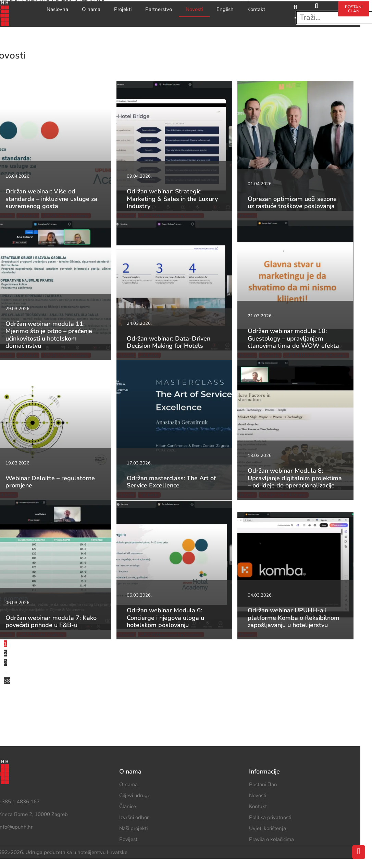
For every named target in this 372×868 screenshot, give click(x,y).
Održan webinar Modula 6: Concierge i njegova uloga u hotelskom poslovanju (165, 618)
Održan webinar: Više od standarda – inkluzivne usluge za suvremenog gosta (51, 199)
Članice (128, 806)
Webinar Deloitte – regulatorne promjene (50, 482)
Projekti (123, 9)
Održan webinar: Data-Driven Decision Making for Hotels (169, 342)
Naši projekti (133, 828)
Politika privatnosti (270, 817)
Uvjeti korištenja (268, 828)
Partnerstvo (159, 9)
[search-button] (316, 6)
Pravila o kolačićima (271, 839)
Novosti (194, 9)
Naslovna (57, 9)
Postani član (263, 784)
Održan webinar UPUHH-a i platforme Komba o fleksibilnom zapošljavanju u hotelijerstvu (294, 618)
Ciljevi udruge (135, 795)
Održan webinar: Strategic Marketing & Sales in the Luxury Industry (172, 199)
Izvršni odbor (134, 817)
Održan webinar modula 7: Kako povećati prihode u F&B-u (51, 622)
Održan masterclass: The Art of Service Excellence (171, 482)
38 (7, 681)
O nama (91, 9)
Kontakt (256, 9)
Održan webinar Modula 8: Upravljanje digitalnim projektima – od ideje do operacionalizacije (295, 478)
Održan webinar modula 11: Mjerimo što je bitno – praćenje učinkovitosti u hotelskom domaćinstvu (49, 335)
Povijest (128, 839)
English (225, 9)
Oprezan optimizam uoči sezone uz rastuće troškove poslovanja (292, 203)
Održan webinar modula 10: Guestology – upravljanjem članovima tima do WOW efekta (293, 338)
